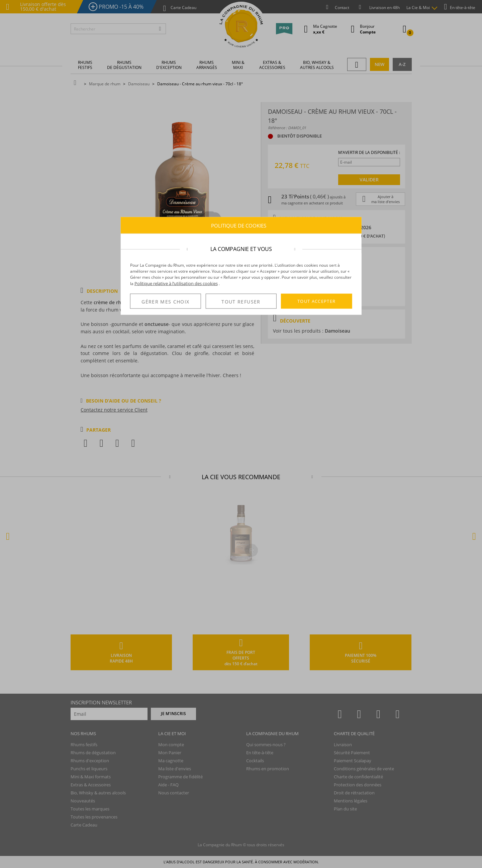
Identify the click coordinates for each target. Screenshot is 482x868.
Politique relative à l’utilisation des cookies (176, 283)
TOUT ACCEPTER (317, 301)
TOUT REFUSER (241, 301)
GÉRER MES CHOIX (165, 301)
